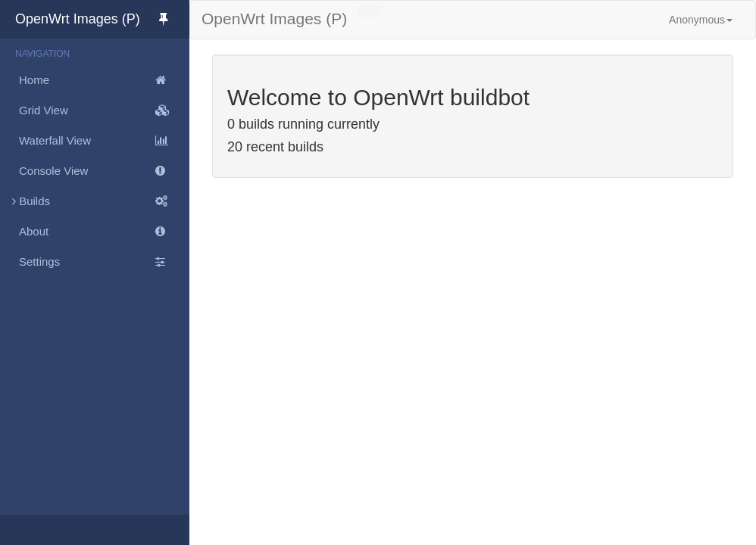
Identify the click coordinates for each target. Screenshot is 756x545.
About (104, 232)
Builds (95, 201)
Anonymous (701, 20)
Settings (104, 262)
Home (104, 80)
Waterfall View (104, 141)
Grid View (104, 111)
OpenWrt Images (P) (102, 19)
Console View (104, 171)
